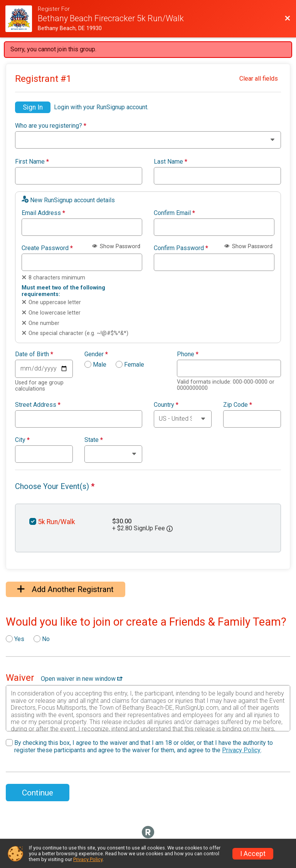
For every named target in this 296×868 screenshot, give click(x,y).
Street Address (38, 405)
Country (166, 405)
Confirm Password (181, 248)
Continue (38, 793)
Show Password (116, 246)
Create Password (47, 248)
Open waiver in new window (82, 679)
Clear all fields (259, 79)
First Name (32, 162)
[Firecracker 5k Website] (22, 19)
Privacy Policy (241, 750)
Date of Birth (34, 354)
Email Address (43, 213)
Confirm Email (174, 213)
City (22, 440)
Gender (96, 354)
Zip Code (238, 405)
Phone (188, 354)
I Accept (253, 854)
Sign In (33, 107)
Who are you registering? (51, 126)
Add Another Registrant (66, 589)
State (94, 440)
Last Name (171, 162)
